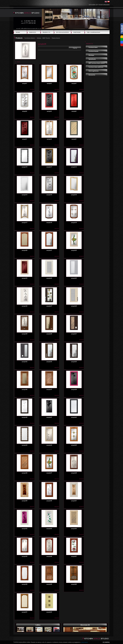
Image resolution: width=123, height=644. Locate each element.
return (18, 62)
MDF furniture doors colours (97, 63)
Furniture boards (93, 51)
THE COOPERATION (93, 32)
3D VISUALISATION (62, 32)
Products (46, 32)
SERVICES (33, 32)
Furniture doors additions (96, 67)
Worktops (91, 55)
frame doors (56, 38)
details (32, 89)
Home (18, 32)
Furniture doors (30, 38)
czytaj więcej (84, 642)
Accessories (92, 75)
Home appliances (94, 71)
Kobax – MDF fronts (43, 38)
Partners (77, 32)
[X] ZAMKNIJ (106, 642)
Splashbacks (92, 59)
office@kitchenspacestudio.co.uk (31, 29)
